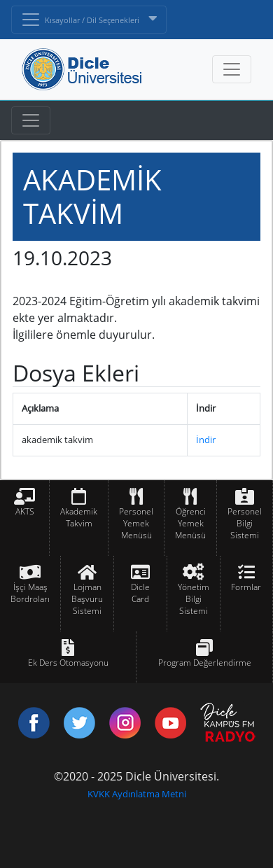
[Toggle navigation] (31, 120)
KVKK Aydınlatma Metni (137, 794)
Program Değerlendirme (205, 663)
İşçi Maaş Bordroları (30, 593)
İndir (206, 440)
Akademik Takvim (79, 517)
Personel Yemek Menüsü (136, 523)
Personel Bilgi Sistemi (245, 523)
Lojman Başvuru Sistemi (87, 599)
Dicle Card (140, 593)
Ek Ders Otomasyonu (68, 663)
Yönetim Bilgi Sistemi (194, 599)
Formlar (246, 587)
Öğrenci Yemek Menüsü (190, 523)
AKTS (25, 511)
